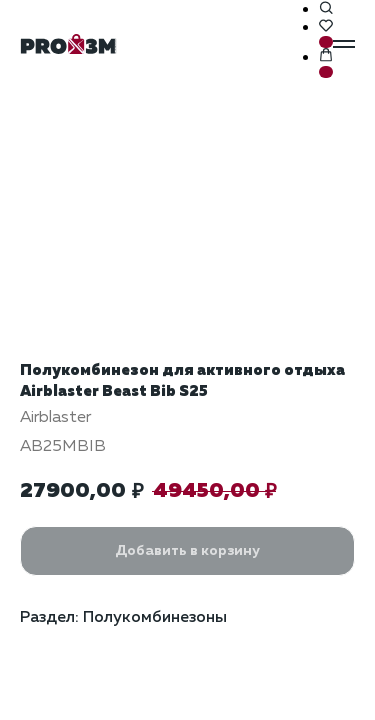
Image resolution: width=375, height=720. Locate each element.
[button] (326, 9)
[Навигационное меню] (344, 44)
